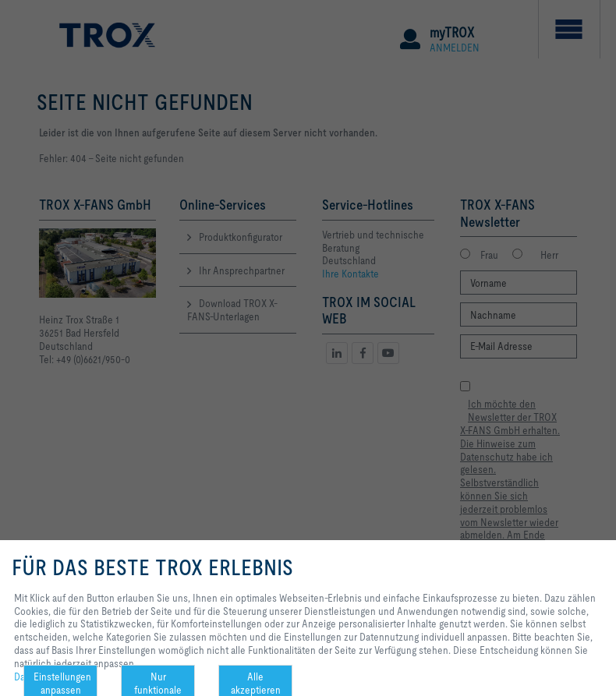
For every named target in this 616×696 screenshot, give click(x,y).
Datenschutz (41, 677)
